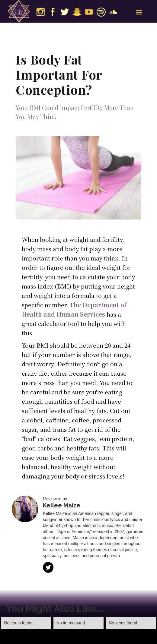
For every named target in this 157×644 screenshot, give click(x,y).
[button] (139, 12)
